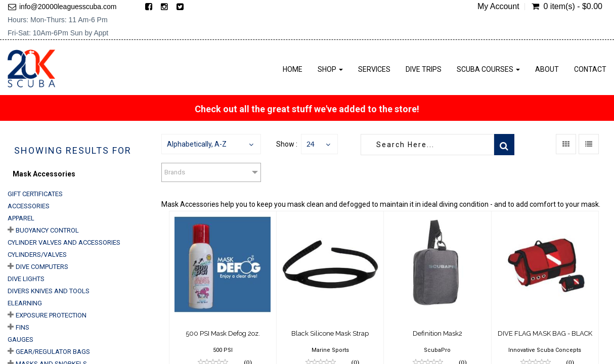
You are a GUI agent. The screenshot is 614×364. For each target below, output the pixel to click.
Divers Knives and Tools (49, 291)
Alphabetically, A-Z (197, 144)
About (547, 69)
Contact (590, 69)
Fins (23, 327)
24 (311, 144)
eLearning (25, 303)
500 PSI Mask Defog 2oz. (223, 333)
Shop (330, 69)
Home (293, 69)
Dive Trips (424, 69)
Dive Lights (26, 279)
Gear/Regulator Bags (53, 352)
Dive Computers (42, 267)
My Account (498, 7)
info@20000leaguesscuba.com (68, 7)
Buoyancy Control (47, 230)
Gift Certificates (35, 194)
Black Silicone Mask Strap (330, 333)
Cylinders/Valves (37, 255)
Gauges (20, 339)
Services (374, 69)
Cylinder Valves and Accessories (64, 242)
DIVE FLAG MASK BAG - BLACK (545, 333)
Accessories (29, 206)
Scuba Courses (488, 69)
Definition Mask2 (437, 333)
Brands (175, 172)
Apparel (21, 218)
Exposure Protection (51, 315)
